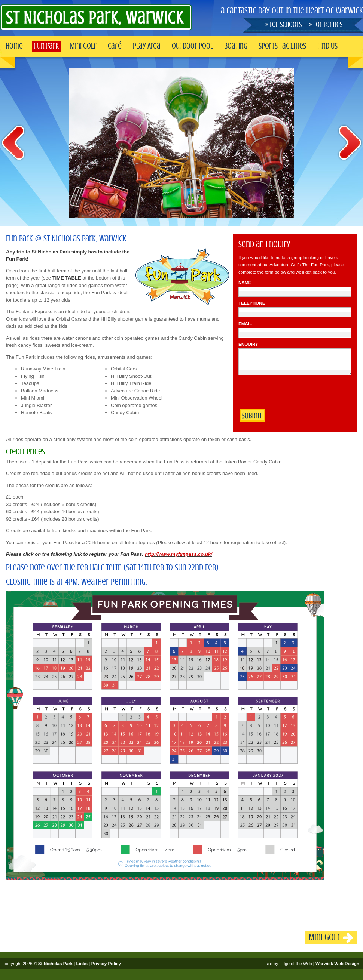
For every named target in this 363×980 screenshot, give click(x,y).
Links (82, 963)
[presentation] (295, 394)
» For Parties (326, 25)
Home (14, 46)
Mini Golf (83, 46)
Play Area (147, 46)
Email (245, 323)
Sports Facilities (282, 46)
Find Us (327, 46)
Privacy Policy (106, 963)
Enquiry (248, 344)
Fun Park (46, 46)
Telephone (252, 303)
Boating (236, 46)
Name (245, 282)
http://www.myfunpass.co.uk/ (178, 554)
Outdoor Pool (192, 46)
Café (115, 46)
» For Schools (283, 25)
